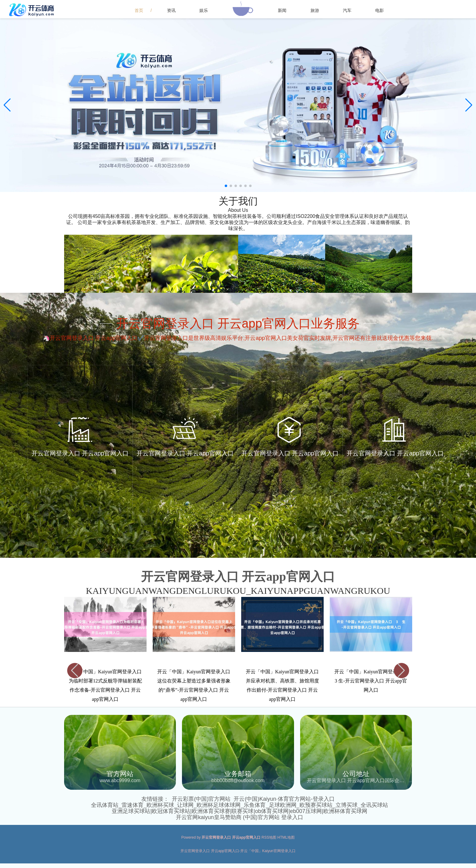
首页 (139, 10)
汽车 (347, 10)
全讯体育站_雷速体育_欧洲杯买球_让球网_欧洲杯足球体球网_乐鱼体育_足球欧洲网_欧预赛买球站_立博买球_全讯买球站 (239, 805)
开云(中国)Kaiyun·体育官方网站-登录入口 (284, 799)
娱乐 (204, 10)
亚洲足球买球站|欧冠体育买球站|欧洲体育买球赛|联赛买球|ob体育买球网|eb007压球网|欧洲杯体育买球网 (239, 811)
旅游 (315, 10)
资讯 (171, 10)
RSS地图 (269, 837)
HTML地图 (286, 837)
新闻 (282, 10)
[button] (469, 105)
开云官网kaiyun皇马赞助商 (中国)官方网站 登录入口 (239, 817)
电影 (380, 10)
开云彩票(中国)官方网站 (201, 799)
